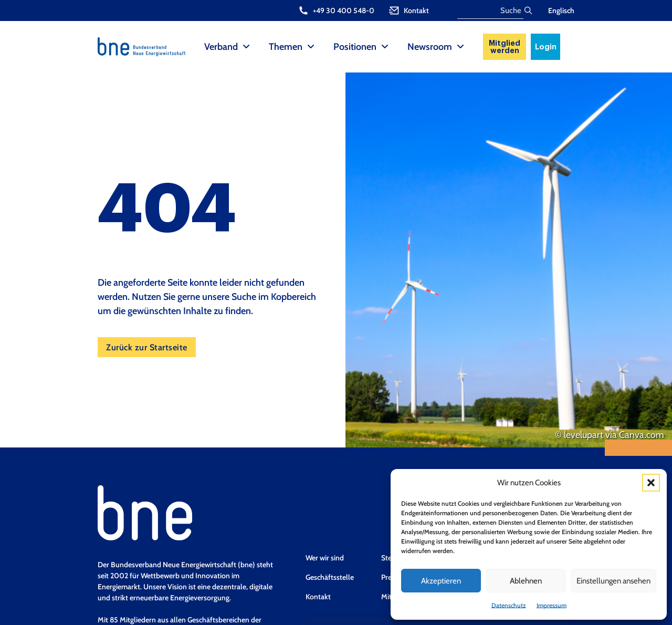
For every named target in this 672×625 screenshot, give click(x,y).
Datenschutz (509, 605)
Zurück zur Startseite (147, 347)
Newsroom (430, 47)
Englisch (561, 11)
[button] (651, 483)
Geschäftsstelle (330, 577)
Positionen (355, 47)
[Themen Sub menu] (311, 47)
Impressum (552, 605)
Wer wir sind (325, 558)
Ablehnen (526, 581)
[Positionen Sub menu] (385, 47)
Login (546, 47)
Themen (286, 47)
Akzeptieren (441, 581)
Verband (221, 47)
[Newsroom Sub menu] (460, 47)
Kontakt (318, 597)
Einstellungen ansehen (613, 581)
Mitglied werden (505, 47)
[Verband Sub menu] (246, 47)
